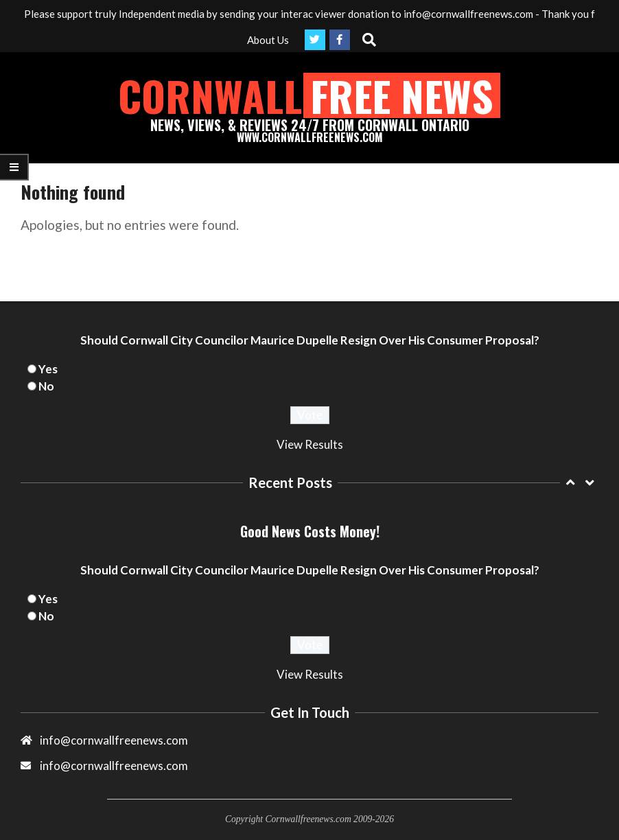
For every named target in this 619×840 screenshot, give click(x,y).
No (46, 386)
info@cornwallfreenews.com (114, 766)
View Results (310, 444)
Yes (48, 369)
